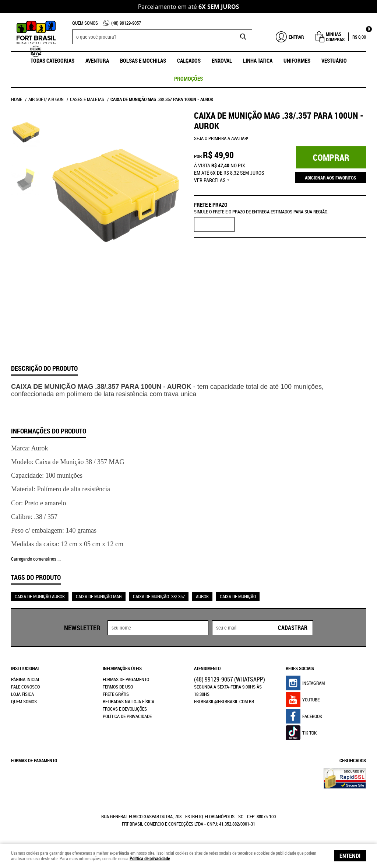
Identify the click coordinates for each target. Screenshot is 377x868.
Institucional (25, 668)
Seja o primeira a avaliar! (221, 138)
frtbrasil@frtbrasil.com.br (224, 701)
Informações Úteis (122, 668)
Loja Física (22, 694)
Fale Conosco (25, 687)
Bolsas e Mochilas (143, 60)
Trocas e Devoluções (125, 709)
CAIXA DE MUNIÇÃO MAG (99, 596)
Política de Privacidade (127, 716)
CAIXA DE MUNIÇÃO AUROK (40, 596)
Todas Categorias (52, 60)
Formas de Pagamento (126, 679)
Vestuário (334, 60)
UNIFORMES (297, 60)
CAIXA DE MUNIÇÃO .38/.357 (159, 596)
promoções (188, 79)
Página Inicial (26, 679)
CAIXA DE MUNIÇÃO (238, 596)
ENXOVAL (222, 60)
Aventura (97, 60)
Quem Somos (85, 23)
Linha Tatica (258, 60)
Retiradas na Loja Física (128, 701)
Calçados (189, 60)
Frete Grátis (116, 694)
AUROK (202, 596)
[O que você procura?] (243, 37)
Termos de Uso (118, 687)
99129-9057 (126, 23)
